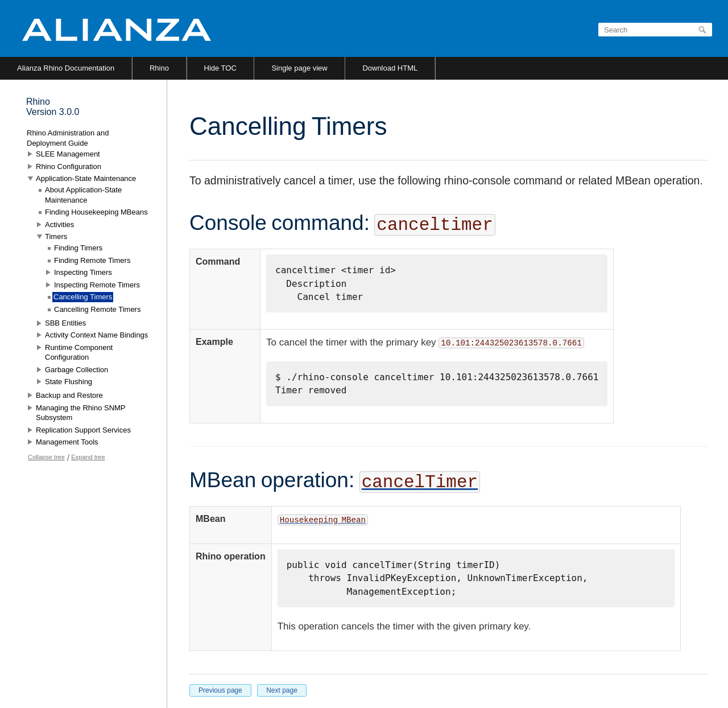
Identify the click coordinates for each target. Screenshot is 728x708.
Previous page (220, 690)
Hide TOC (220, 68)
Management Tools (67, 442)
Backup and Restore (69, 395)
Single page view (299, 68)
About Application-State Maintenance (83, 195)
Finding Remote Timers (92, 260)
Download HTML (390, 68)
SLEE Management (68, 154)
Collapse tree (46, 457)
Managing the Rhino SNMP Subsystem (80, 413)
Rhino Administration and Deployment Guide (68, 138)
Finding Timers (78, 248)
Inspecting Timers (83, 272)
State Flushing (69, 382)
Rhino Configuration (69, 166)
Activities (59, 225)
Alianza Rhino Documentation (66, 68)
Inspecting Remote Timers (97, 285)
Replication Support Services (83, 430)
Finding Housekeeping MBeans (96, 212)
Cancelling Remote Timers (97, 309)
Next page (282, 690)
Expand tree (88, 457)
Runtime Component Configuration (79, 353)
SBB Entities (65, 323)
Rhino (159, 68)
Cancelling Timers (83, 297)
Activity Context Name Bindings (96, 335)
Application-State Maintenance (86, 178)
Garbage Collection (76, 370)
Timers (56, 236)
